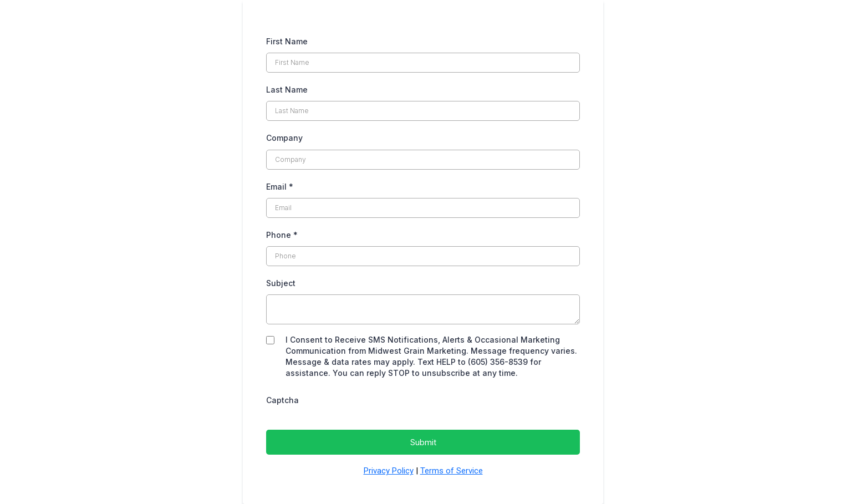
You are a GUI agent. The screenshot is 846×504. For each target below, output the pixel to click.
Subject (281, 283)
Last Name (287, 90)
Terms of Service (452, 471)
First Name (287, 41)
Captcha (282, 400)
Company (284, 138)
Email (280, 187)
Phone (282, 235)
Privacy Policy (389, 471)
